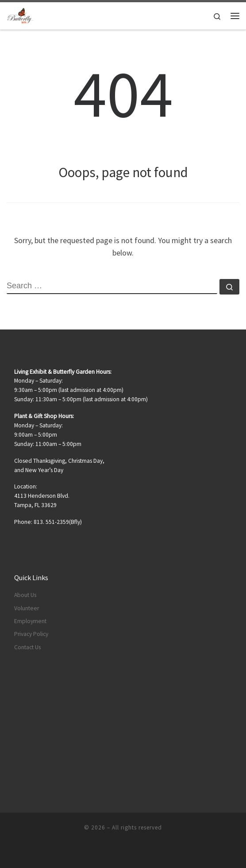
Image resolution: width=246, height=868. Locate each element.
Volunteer (27, 608)
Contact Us (27, 647)
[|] (20, 15)
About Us (25, 595)
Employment (30, 621)
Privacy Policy (31, 634)
